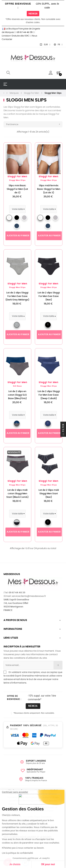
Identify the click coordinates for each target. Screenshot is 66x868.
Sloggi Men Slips (17, 180)
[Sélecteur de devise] (45, 45)
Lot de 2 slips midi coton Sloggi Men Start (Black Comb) (17, 494)
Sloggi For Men (17, 177)
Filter (63, 430)
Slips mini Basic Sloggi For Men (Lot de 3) (17, 189)
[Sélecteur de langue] (58, 45)
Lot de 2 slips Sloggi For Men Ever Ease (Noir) (49, 296)
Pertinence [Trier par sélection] (34, 124)
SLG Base (17, 386)
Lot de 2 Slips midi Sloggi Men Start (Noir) (49, 494)
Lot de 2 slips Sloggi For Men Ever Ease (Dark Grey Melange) (17, 296)
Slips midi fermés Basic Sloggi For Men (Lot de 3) (49, 189)
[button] (7, 862)
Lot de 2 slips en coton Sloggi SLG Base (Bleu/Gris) (17, 395)
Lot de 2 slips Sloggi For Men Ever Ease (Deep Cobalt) (49, 395)
